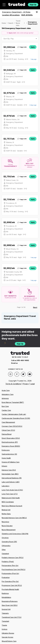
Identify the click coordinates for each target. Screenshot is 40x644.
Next (35, 307)
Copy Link (22, 47)
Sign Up (33, 5)
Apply (33, 47)
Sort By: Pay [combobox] (9, 39)
